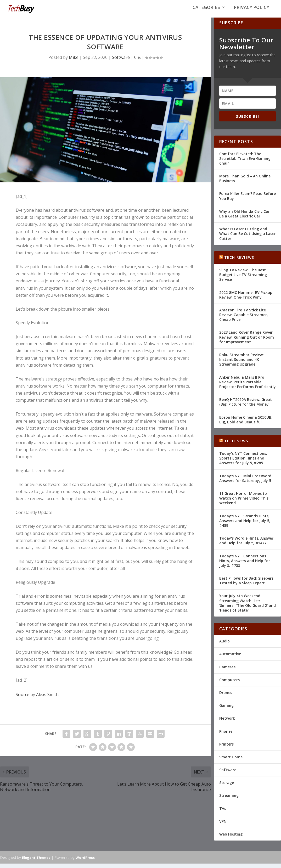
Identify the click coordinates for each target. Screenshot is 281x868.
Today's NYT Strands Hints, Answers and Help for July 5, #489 (245, 525)
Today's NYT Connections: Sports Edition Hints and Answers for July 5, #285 (243, 463)
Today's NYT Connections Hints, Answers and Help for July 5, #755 (245, 565)
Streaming (229, 800)
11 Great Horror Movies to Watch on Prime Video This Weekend (244, 502)
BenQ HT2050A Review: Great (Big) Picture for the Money (246, 406)
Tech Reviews (239, 262)
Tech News (236, 445)
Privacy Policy (251, 11)
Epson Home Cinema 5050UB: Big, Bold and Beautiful (246, 424)
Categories (206, 11)
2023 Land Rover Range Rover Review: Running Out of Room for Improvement (247, 341)
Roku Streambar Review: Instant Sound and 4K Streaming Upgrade (241, 364)
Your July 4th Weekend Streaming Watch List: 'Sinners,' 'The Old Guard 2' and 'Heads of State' (248, 607)
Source (23, 699)
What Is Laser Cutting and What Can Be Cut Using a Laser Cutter (248, 238)
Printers (226, 748)
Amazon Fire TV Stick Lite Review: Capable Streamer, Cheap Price (244, 319)
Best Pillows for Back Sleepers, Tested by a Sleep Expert (247, 585)
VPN (223, 825)
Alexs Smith (47, 699)
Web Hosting (231, 838)
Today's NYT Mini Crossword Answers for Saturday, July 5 (245, 482)
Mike (74, 62)
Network (227, 723)
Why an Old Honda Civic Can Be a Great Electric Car (245, 218)
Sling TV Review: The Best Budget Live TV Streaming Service (243, 279)
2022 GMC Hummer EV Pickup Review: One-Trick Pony (246, 299)
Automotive (230, 658)
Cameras (227, 671)
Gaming (226, 710)
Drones (226, 697)
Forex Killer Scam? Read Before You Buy (248, 200)
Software (121, 62)
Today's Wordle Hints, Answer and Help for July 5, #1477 (246, 545)
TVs (223, 813)
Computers (229, 684)
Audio (224, 645)
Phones (226, 735)
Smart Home (231, 761)
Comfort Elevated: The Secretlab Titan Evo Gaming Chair (245, 163)
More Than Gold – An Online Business (245, 183)
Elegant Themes (36, 862)
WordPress (85, 862)
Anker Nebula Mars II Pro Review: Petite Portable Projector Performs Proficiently (248, 386)
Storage (227, 787)
